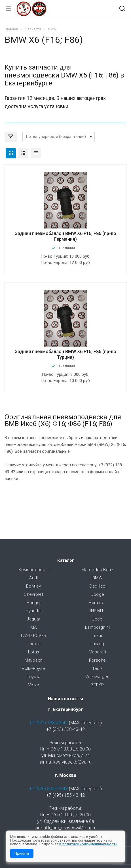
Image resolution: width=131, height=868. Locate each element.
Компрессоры (33, 570)
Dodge (98, 594)
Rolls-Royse (33, 668)
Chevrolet (34, 594)
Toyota (33, 677)
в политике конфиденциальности (88, 844)
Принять (22, 853)
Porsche (98, 660)
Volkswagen (97, 677)
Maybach (34, 660)
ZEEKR (97, 685)
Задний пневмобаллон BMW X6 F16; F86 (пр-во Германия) (65, 236)
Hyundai (34, 611)
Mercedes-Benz (97, 570)
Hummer (97, 603)
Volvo (34, 685)
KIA (33, 627)
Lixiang (97, 644)
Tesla (98, 668)
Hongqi (33, 603)
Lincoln (34, 644)
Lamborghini (97, 627)
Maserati (97, 652)
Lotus (34, 652)
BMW (97, 578)
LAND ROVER (34, 636)
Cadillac (97, 586)
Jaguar (33, 619)
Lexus (98, 636)
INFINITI (97, 611)
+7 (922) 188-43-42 (48, 723)
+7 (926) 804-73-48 (48, 789)
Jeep (97, 619)
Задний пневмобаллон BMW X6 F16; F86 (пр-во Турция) (65, 354)
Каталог (66, 560)
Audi (34, 578)
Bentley (34, 586)
